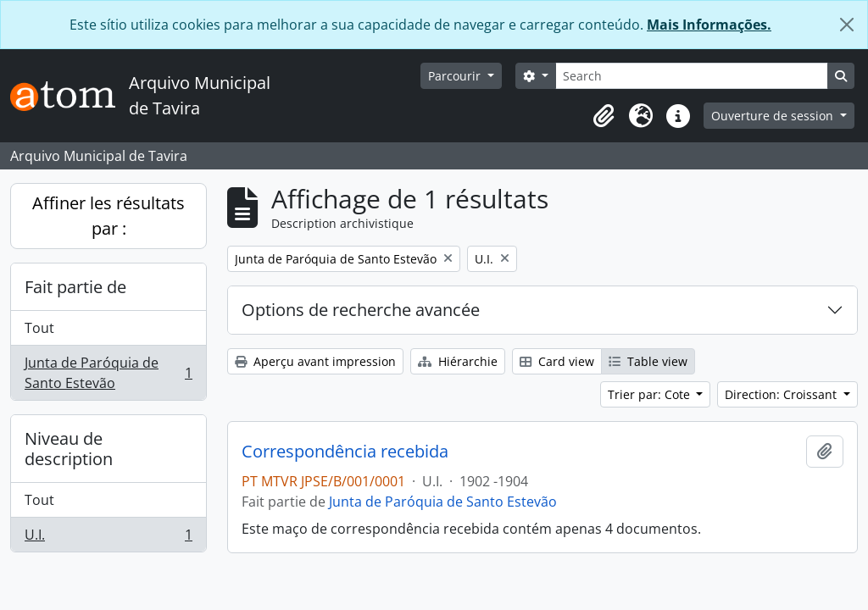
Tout (39, 328)
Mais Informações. (709, 25)
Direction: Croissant (782, 394)
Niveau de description (69, 449)
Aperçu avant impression (315, 361)
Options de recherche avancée (361, 310)
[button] (604, 116)
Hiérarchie (458, 361)
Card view (557, 361)
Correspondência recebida (345, 452)
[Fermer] (847, 25)
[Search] (692, 76)
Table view (648, 361)
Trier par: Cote (651, 394)
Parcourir (456, 76)
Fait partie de (75, 287)
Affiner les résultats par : (108, 216)
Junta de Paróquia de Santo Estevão (108, 373)
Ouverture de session (774, 116)
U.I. (108, 538)
